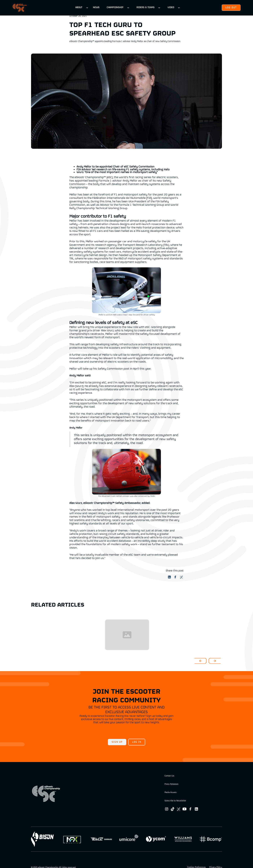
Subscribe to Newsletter (175, 801)
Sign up (117, 742)
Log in (137, 742)
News (96, 7)
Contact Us (169, 776)
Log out (231, 8)
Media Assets (171, 792)
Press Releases (171, 784)
